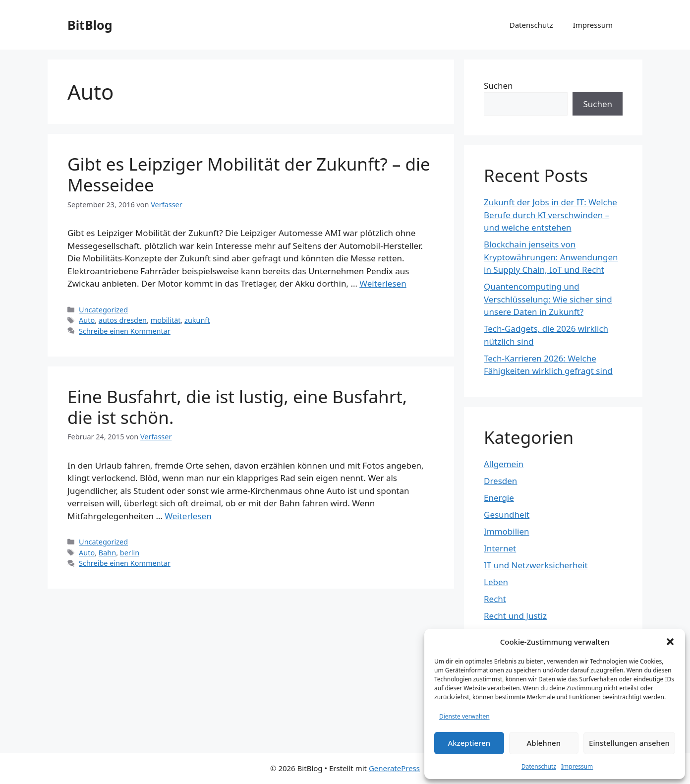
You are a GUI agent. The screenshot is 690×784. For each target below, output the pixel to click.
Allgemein (504, 464)
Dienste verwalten (464, 716)
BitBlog (90, 25)
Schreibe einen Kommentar (125, 331)
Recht (495, 599)
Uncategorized (103, 310)
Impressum (577, 766)
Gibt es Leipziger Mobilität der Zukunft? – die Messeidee (249, 174)
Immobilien (507, 531)
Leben (496, 582)
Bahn (107, 553)
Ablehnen (544, 743)
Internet (500, 548)
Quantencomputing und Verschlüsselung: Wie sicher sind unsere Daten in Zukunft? (548, 299)
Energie (499, 498)
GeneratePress (394, 768)
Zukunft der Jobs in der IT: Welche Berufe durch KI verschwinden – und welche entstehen (550, 215)
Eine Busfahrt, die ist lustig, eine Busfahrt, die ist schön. (237, 407)
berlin (130, 553)
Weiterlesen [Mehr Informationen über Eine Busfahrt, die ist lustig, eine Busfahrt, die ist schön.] (188, 516)
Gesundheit (507, 514)
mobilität (166, 320)
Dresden (500, 481)
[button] (670, 642)
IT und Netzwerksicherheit (536, 565)
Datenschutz (539, 766)
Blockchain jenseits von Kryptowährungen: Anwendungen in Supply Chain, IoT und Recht (551, 257)
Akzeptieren (469, 743)
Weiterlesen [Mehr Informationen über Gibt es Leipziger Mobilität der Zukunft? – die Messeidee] (383, 283)
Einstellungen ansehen (629, 743)
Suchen (498, 86)
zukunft (197, 320)
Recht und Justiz (515, 616)
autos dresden (123, 320)
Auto (87, 320)
